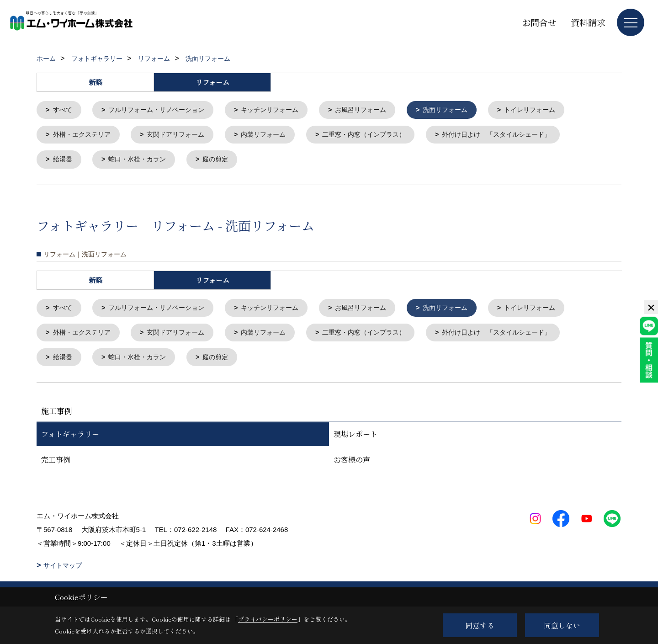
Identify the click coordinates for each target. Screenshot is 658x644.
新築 (96, 82)
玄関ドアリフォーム (183, 136)
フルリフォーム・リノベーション (162, 110)
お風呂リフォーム (377, 110)
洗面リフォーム (465, 110)
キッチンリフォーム (281, 110)
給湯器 (64, 162)
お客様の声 (352, 465)
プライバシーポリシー (268, 619)
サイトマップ (63, 570)
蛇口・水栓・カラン (141, 162)
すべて (64, 110)
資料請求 (588, 22)
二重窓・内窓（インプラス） (380, 136)
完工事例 (56, 465)
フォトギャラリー (70, 439)
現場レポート (356, 439)
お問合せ (539, 22)
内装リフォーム (274, 136)
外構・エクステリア (84, 136)
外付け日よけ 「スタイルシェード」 (520, 136)
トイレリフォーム (553, 110)
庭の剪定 (223, 162)
